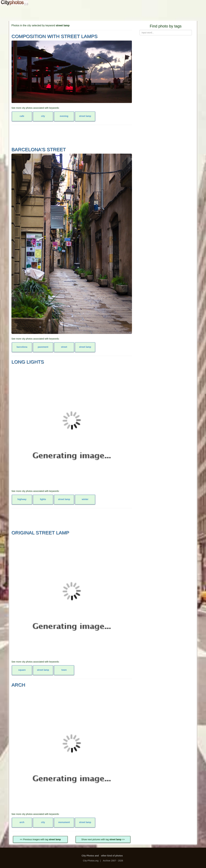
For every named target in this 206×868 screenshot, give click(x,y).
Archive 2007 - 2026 (113, 861)
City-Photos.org (91, 861)
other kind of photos (112, 856)
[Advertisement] (103, 13)
